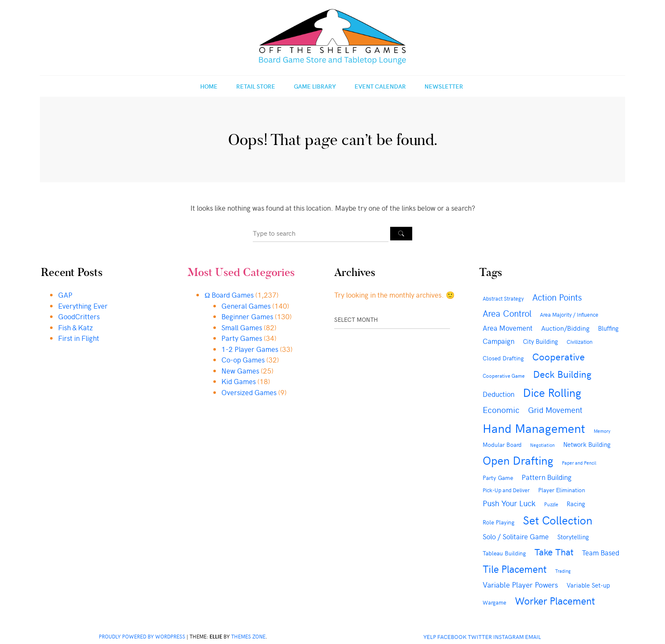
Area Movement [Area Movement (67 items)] (508, 328)
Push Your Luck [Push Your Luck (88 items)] (509, 503)
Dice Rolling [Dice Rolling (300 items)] (552, 392)
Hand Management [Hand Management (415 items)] (534, 428)
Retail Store (256, 86)
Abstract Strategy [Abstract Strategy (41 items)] (503, 298)
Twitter (480, 637)
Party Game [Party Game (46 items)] (498, 477)
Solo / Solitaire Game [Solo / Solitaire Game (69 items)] (516, 536)
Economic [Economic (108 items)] (501, 409)
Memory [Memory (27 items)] (602, 431)
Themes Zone (248, 636)
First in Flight (79, 338)
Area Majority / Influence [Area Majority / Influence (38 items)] (569, 314)
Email (533, 637)
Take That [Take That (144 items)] (554, 552)
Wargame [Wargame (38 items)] (495, 602)
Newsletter (444, 86)
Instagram (509, 637)
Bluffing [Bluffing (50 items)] (608, 328)
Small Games (242, 327)
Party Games (242, 338)
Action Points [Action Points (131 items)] (557, 297)
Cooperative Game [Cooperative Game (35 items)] (504, 375)
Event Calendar (380, 86)
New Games (240, 371)
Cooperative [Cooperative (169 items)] (559, 356)
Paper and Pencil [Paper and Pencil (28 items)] (579, 463)
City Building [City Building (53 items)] (541, 341)
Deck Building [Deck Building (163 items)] (562, 374)
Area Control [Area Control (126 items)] (507, 313)
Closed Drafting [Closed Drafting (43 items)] (503, 358)
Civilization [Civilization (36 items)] (580, 342)
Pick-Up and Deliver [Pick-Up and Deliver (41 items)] (506, 490)
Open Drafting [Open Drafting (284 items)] (518, 460)
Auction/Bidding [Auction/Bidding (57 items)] (565, 328)
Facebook (452, 637)
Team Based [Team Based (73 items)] (601, 552)
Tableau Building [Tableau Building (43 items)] (504, 553)
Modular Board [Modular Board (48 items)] (502, 444)
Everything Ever (83, 306)
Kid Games (239, 381)
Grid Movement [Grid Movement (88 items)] (555, 410)
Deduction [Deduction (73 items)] (499, 394)
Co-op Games (243, 360)
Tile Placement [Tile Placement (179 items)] (515, 569)
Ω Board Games (229, 295)
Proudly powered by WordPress (142, 636)
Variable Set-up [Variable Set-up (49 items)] (588, 585)
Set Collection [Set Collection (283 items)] (558, 520)
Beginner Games (247, 316)
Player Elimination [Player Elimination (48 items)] (562, 490)
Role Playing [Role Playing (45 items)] (499, 522)
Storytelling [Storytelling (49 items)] (573, 537)
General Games (246, 306)
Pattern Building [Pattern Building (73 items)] (547, 477)
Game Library (315, 86)
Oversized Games (249, 392)
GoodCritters (79, 316)
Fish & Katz (75, 327)
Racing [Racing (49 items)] (576, 504)
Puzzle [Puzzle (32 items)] (551, 504)
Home (209, 86)
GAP (65, 295)
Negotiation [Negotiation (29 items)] (542, 445)
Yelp (430, 637)
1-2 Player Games (250, 349)
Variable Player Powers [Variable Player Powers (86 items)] (520, 584)
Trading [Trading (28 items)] (563, 571)
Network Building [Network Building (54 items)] (587, 444)
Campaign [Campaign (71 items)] (499, 341)
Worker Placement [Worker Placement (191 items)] (555, 600)
